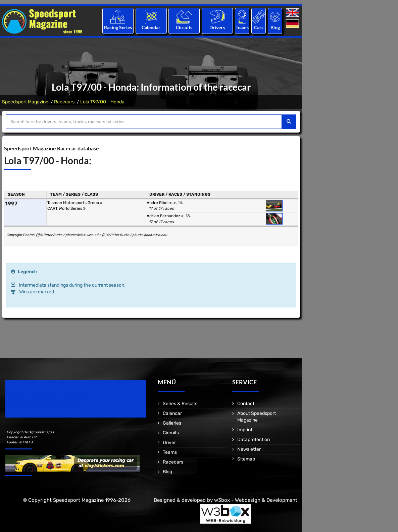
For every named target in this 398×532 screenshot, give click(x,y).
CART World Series (66, 208)
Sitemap (246, 459)
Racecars (64, 102)
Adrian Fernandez (165, 216)
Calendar (151, 27)
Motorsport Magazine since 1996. (44, 403)
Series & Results (180, 404)
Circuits (184, 27)
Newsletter (249, 449)
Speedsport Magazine (25, 102)
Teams (242, 27)
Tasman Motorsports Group (75, 203)
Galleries (172, 423)
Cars (259, 27)
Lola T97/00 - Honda (102, 102)
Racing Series (118, 27)
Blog (275, 27)
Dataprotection (254, 440)
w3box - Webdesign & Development (256, 500)
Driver (169, 443)
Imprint (245, 430)
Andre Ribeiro (161, 203)
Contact (246, 404)
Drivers (217, 27)
